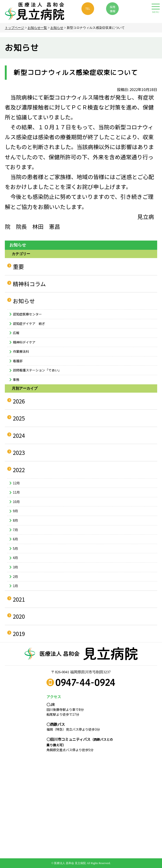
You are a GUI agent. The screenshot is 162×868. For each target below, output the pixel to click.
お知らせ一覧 (37, 28)
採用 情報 (113, 9)
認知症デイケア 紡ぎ (29, 324)
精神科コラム (29, 284)
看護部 (18, 361)
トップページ (14, 28)
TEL (88, 8)
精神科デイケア (24, 342)
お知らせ (57, 28)
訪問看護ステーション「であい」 (37, 370)
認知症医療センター (27, 314)
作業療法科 (21, 351)
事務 (16, 380)
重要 (18, 266)
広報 (16, 333)
